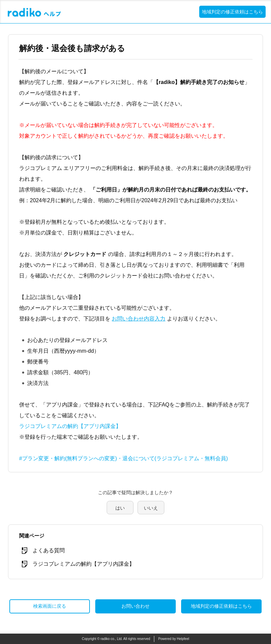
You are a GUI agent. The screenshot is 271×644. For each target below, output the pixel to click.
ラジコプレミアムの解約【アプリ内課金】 (70, 426)
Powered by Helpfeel (174, 639)
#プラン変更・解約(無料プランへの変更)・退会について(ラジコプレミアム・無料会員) (123, 458)
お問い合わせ (135, 606)
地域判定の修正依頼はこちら (232, 12)
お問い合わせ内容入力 (139, 319)
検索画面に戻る (50, 606)
